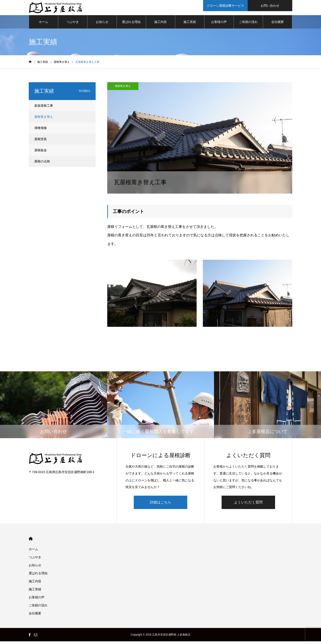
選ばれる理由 (131, 25)
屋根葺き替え (123, 89)
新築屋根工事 (44, 108)
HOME (31, 541)
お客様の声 (219, 25)
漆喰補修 (41, 131)
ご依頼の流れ (248, 25)
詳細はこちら (160, 505)
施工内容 (160, 25)
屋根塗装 (41, 142)
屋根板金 (41, 153)
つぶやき (73, 25)
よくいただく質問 (248, 505)
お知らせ (102, 25)
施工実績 (190, 25)
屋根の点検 (42, 164)
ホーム (43, 25)
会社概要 (278, 25)
